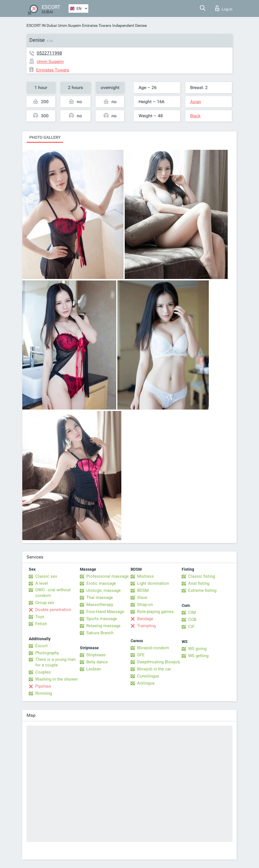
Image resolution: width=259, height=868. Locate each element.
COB (192, 620)
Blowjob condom (153, 648)
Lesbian (94, 669)
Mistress (145, 576)
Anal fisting (199, 583)
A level (42, 583)
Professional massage (107, 576)
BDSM (143, 590)
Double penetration (53, 610)
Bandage (145, 619)
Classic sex (46, 576)
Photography (47, 653)
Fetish (41, 624)
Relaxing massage (103, 626)
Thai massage (100, 598)
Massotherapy (100, 605)
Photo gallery (45, 137)
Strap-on (145, 605)
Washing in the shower (57, 679)
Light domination (153, 583)
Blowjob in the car (154, 669)
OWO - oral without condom (53, 593)
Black (195, 116)
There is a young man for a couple (55, 662)
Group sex (45, 603)
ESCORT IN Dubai (42, 25)
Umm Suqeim (69, 25)
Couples (43, 672)
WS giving (197, 649)
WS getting (198, 656)
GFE (141, 655)
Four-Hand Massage (105, 612)
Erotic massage (101, 583)
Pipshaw (43, 686)
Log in (224, 8)
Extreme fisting (202, 590)
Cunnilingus (148, 676)
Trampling (146, 626)
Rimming (44, 693)
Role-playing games (155, 612)
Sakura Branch (100, 633)
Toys (40, 617)
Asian (196, 102)
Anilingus (146, 683)
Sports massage (102, 619)
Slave (142, 598)
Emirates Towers (97, 25)
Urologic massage (104, 590)
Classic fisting (202, 576)
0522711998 (49, 53)
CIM (192, 612)
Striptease (96, 655)
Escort (41, 646)
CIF (191, 627)
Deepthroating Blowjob (159, 662)
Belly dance (97, 662)
